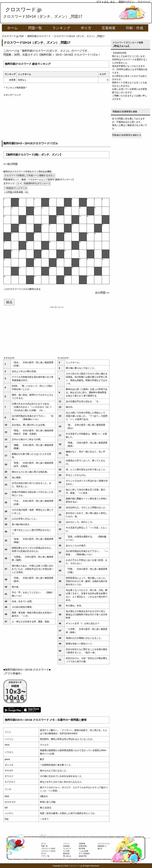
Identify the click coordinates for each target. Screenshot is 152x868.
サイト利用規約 (84, 854)
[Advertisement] (56, 118)
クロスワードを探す (48, 849)
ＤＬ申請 (66, 851)
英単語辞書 (83, 846)
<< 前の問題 (11, 164)
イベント (66, 844)
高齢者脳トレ (102, 846)
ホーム (12, 28)
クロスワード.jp (23, 10)
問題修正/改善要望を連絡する (127, 135)
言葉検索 (109, 28)
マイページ (144, 2)
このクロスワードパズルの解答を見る (22, 289)
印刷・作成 (135, 28)
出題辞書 (82, 844)
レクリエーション (104, 844)
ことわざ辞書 (83, 851)
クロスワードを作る (48, 851)
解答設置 (66, 854)
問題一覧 (35, 28)
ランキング (61, 28)
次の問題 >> (102, 293)
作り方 (86, 28)
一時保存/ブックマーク (16, 188)
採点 (9, 302)
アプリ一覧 (45, 856)
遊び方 (100, 849)
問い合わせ (67, 856)
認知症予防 (83, 856)
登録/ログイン (126, 2)
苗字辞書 (82, 849)
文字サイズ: (10, 183)
